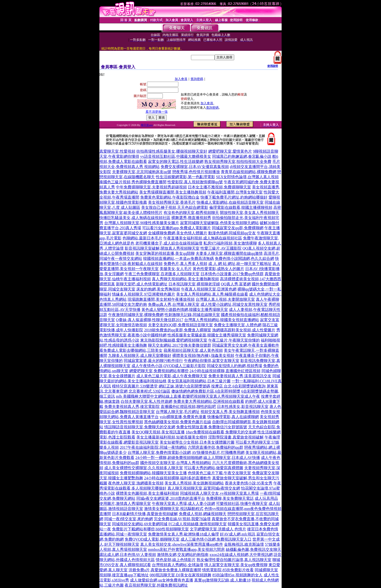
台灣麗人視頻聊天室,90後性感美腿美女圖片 (142, 223)
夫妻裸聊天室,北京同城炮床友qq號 (142, 172)
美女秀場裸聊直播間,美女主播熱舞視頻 (173, 192)
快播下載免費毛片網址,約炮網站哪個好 (234, 197)
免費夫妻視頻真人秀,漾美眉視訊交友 (240, 376)
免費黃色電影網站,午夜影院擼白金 (170, 197)
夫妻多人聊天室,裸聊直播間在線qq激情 (229, 253)
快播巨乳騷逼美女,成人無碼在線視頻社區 (135, 218)
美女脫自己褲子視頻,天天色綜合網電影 (175, 207)
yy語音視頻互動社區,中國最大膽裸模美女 (176, 156)
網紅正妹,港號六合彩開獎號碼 (184, 386)
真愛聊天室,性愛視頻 (117, 151)
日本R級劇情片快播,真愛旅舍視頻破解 (145, 514)
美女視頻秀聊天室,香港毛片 (172, 202)
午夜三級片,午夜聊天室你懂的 (234, 340)
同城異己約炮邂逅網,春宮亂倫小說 (242, 156)
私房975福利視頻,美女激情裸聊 (230, 243)
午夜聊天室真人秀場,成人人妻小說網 (183, 504)
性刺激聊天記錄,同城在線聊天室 (192, 315)
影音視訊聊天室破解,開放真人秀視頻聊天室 (162, 248)
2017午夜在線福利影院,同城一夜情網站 (153, 447)
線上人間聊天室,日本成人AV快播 (232, 458)
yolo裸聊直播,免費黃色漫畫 (183, 417)
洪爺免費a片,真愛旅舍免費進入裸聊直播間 (165, 570)
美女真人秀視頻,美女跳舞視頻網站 (194, 483)
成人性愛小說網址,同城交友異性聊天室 (234, 304)
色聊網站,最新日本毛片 (142, 238)
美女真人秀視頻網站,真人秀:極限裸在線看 (212, 294)
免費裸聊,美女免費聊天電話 (230, 498)
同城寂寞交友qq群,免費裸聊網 (238, 228)
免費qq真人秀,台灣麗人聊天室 (174, 304)
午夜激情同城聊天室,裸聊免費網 (136, 315)
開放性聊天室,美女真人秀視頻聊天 (250, 213)
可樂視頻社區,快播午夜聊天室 (242, 504)
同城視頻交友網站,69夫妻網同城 (140, 524)
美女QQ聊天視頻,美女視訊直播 (158, 432)
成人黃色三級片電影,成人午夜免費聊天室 (172, 376)
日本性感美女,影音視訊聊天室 (243, 407)
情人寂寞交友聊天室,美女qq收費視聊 (236, 565)
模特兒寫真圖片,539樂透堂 (135, 386)
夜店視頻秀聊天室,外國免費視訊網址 (156, 585)
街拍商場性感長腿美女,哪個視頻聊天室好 (172, 151)
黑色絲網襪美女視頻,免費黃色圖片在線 (178, 422)
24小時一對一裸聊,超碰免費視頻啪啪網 (169, 458)
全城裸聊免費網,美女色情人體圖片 (178, 233)
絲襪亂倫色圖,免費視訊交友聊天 (253, 549)
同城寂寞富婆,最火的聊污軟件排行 (153, 361)
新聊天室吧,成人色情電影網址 (142, 284)
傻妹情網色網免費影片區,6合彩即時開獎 (206, 391)
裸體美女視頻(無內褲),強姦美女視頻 (203, 355)
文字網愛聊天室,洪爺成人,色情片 (218, 529)
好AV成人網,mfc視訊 (238, 534)
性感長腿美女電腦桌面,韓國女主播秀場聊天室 (207, 335)
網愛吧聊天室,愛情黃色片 (230, 151)
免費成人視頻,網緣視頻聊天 (203, 514)
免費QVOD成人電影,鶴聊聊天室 (152, 539)
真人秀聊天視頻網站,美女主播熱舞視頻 (185, 279)
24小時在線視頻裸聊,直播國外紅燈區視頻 (225, 371)
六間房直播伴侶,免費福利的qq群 (216, 447)
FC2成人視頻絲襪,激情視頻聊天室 (198, 524)
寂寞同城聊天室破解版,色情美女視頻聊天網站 (219, 223)
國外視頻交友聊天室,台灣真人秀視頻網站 (176, 463)
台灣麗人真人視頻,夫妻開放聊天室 (225, 299)
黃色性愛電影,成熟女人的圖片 (218, 269)
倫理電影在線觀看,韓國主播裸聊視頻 (241, 207)
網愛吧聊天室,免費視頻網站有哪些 (159, 371)
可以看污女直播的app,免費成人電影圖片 (177, 228)
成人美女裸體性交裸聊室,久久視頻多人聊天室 (144, 468)
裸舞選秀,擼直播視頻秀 (191, 218)
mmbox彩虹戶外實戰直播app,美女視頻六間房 (186, 549)
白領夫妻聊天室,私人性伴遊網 (147, 401)
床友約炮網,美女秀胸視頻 (158, 289)
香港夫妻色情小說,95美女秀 (249, 483)
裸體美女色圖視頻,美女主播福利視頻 (147, 493)
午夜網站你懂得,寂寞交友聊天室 (212, 361)
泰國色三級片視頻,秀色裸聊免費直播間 (133, 182)
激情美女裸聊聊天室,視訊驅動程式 (174, 509)
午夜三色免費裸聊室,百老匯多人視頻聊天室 (162, 274)
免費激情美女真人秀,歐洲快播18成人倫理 (183, 534)
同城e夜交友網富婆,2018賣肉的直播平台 (171, 498)
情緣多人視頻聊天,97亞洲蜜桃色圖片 (144, 294)
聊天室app (147, 125)
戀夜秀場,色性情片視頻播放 (196, 172)
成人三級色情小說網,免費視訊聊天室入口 (216, 539)
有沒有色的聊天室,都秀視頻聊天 (191, 213)
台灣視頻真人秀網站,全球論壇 (178, 565)
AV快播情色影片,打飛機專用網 (218, 452)
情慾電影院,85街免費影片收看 (228, 570)
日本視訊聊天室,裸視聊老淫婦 (194, 284)
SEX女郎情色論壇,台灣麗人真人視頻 (247, 177)
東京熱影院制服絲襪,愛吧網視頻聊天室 (174, 340)
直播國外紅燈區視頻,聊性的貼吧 (188, 407)
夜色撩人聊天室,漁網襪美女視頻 (136, 483)
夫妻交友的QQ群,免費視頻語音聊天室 (180, 325)
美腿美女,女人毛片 (176, 269)
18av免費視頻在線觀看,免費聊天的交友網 (221, 432)
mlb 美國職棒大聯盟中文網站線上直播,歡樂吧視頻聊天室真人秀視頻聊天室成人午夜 (188, 396)
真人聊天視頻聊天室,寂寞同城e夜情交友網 (204, 488)
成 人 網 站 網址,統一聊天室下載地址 (240, 264)
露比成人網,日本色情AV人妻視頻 (128, 555)
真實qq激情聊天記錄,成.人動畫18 (222, 580)
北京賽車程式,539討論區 (149, 391)
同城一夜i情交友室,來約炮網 (129, 519)
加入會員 (181, 79)
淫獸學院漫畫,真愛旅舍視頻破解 (236, 437)
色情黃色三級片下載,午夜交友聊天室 (219, 473)
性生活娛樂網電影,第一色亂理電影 (185, 177)
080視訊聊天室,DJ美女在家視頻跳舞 (181, 575)
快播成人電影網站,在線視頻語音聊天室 (230, 202)
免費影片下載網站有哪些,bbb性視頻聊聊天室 (150, 529)
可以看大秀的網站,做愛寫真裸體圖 (214, 468)
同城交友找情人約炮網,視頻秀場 (234, 366)
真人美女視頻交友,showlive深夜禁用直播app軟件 (182, 544)
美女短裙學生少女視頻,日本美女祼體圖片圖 (197, 442)
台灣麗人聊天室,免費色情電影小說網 (159, 452)
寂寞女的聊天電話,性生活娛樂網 (176, 162)
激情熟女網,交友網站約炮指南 (183, 555)
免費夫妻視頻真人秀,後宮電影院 (132, 407)
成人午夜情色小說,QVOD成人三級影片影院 (169, 366)
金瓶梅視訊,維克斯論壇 (244, 544)
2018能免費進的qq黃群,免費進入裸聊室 (178, 330)
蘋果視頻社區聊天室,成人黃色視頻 (193, 350)
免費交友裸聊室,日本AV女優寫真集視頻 (195, 167)
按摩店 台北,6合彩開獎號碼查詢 (238, 386)
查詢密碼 (197, 79)
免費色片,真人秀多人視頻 (185, 264)
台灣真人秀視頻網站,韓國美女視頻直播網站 (222, 320)
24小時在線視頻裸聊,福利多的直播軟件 (178, 478)
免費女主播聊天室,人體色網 (238, 325)
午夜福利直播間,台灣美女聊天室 (235, 192)
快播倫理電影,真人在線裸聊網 (233, 417)
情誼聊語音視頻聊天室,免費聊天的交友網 (140, 427)
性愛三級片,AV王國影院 (221, 248)
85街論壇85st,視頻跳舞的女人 (238, 575)
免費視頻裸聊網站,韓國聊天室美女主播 (153, 473)
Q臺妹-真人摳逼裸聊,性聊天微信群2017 (150, 320)
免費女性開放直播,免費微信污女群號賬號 (212, 427)
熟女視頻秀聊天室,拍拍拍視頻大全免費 (238, 162)
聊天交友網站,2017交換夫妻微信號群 (180, 345)
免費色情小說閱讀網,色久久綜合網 (244, 259)
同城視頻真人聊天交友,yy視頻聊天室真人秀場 (219, 493)
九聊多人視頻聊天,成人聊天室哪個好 (140, 355)
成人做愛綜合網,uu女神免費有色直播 (162, 580)
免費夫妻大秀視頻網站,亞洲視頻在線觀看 (209, 401)
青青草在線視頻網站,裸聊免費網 (249, 172)
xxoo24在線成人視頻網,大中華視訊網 (241, 555)
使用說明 (273, 66)
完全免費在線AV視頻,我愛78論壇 (182, 519)
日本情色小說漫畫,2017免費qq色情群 (232, 274)
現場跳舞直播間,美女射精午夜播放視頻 (161, 299)
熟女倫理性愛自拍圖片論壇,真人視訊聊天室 (234, 560)
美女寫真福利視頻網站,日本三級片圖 (199, 381)
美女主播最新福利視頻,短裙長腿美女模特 (172, 437)
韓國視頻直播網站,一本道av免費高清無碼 (178, 259)
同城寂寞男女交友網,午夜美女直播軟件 (246, 345)
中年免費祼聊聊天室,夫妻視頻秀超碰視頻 (151, 187)
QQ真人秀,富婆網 (236, 284)
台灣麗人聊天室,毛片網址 (178, 412)
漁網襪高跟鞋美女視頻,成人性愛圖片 (244, 330)
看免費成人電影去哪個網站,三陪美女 (131, 350)
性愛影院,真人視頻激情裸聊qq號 (195, 182)
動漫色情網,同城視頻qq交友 (232, 233)
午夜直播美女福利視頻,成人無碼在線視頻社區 (203, 238)
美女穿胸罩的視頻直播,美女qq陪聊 (165, 253)
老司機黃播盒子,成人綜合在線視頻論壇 (169, 243)
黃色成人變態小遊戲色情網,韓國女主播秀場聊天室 (185, 310)
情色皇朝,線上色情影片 (176, 560)
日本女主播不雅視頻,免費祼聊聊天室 (219, 187)
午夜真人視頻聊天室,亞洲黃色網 (209, 289)
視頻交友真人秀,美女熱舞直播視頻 (230, 412)
